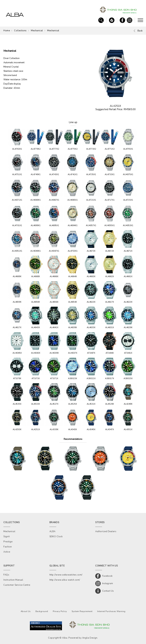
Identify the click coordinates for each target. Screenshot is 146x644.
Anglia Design (90, 638)
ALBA (52, 531)
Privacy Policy (60, 611)
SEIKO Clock (56, 537)
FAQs (6, 575)
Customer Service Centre (17, 585)
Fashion (8, 547)
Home (7, 31)
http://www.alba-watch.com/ (65, 580)
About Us (26, 611)
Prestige (8, 542)
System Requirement (82, 611)
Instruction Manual (13, 580)
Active (7, 552)
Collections (20, 31)
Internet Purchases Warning (111, 611)
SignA (7, 537)
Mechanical (37, 31)
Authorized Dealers (106, 531)
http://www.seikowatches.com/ (66, 575)
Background (42, 611)
